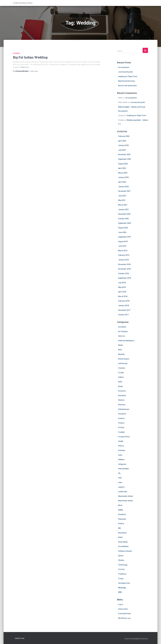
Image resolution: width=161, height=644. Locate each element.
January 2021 (123, 209)
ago (34, 71)
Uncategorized (124, 583)
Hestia (127, 639)
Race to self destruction (127, 86)
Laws (120, 482)
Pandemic (122, 514)
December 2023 (124, 154)
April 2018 (122, 292)
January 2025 (123, 145)
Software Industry (125, 551)
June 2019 (122, 246)
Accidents (122, 327)
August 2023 (123, 164)
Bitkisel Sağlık (124, 107)
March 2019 (123, 251)
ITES (120, 478)
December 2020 (124, 214)
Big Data (121, 354)
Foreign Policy (124, 437)
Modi (120, 505)
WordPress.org (124, 618)
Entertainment (124, 409)
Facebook (122, 414)
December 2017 (124, 310)
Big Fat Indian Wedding (30, 57)
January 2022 (123, 187)
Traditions (122, 574)
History (121, 446)
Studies (121, 560)
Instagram (122, 464)
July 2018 (122, 283)
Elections (122, 405)
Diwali (121, 386)
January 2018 (123, 306)
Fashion (121, 418)
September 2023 (125, 159)
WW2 (120, 592)
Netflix (121, 510)
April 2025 (122, 141)
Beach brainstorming (126, 81)
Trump (121, 579)
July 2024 (122, 150)
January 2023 (123, 177)
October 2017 (123, 315)
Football (121, 432)
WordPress (144, 639)
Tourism (121, 569)
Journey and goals (126, 72)
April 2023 (122, 168)
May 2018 (122, 287)
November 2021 (124, 191)
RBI (120, 528)
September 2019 (125, 237)
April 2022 (122, 182)
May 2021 (122, 200)
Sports (121, 556)
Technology (123, 565)
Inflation (121, 460)
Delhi (120, 382)
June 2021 (122, 196)
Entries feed (123, 609)
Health (121, 441)
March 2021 (123, 205)
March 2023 (123, 173)
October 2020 (123, 219)
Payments (122, 519)
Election (121, 400)
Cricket (121, 373)
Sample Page (20, 638)
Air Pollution (123, 331)
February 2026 (124, 136)
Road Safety (123, 542)
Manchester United (125, 496)
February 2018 (124, 301)
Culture (121, 377)
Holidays (122, 450)
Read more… (25, 67)
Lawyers (121, 487)
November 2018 (124, 269)
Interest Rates (124, 469)
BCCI (120, 350)
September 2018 (125, 278)
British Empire (124, 359)
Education (122, 396)
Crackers (122, 368)
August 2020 (123, 228)
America (122, 336)
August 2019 (123, 241)
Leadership (123, 492)
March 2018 (123, 296)
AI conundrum (124, 67)
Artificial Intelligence (126, 341)
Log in (121, 604)
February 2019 (124, 255)
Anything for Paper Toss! (128, 76)
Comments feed (124, 614)
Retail (120, 537)
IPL (119, 473)
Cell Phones (123, 363)
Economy (16, 53)
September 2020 (125, 223)
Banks (121, 345)
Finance (121, 423)
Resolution (122, 533)
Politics (121, 524)
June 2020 (122, 232)
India (120, 455)
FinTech (121, 428)
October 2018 (123, 274)
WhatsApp (122, 588)
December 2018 (124, 264)
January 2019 (123, 260)
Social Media (123, 546)
